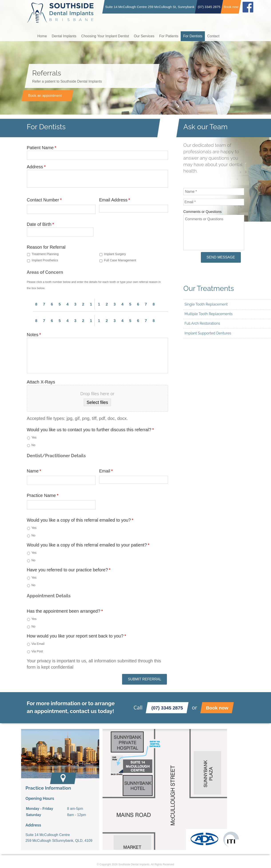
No (34, 445)
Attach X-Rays (41, 381)
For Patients (172, 36)
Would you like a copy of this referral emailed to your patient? (88, 545)
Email (106, 471)
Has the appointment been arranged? (65, 611)
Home (43, 36)
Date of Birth (41, 224)
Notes (34, 334)
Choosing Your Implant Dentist (107, 36)
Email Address (115, 200)
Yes (34, 437)
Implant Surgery (115, 254)
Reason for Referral (46, 247)
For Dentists (197, 36)
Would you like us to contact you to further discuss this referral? (90, 429)
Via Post (37, 651)
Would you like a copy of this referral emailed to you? (80, 520)
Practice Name (43, 495)
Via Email (38, 644)
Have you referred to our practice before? (69, 570)
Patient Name (42, 148)
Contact (219, 36)
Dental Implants (65, 36)
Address (36, 167)
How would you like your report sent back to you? (77, 636)
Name (34, 471)
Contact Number (44, 200)
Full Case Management (120, 260)
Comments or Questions (203, 212)
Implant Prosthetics (45, 260)
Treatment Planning (45, 254)
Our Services (147, 36)
